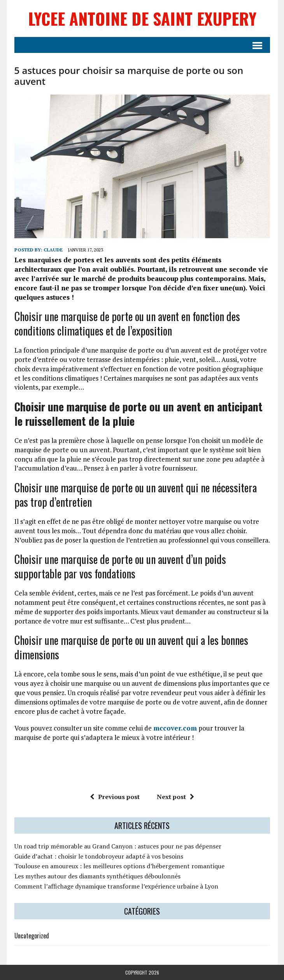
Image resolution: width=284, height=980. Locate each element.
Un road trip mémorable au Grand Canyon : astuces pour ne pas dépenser (118, 846)
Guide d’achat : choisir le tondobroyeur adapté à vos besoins (99, 856)
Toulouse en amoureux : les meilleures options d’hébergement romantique (119, 866)
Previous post (115, 797)
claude (53, 250)
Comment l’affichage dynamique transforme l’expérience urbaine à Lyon (116, 886)
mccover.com (175, 728)
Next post (175, 797)
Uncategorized (32, 936)
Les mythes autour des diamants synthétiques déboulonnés (97, 876)
